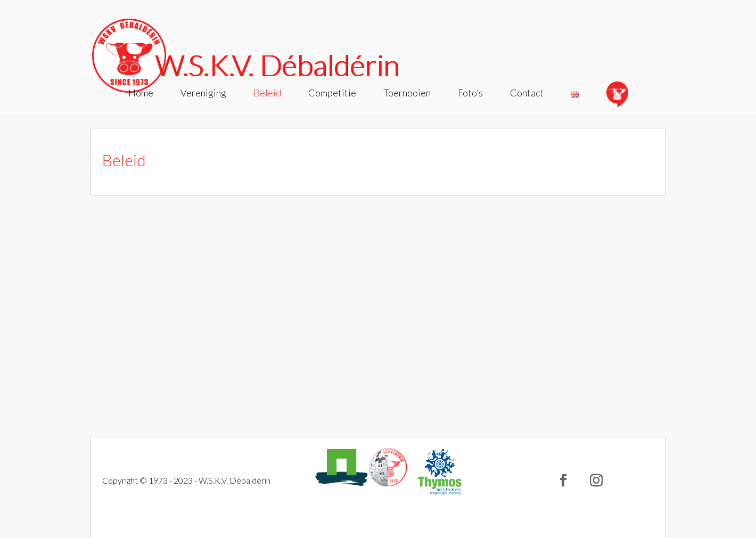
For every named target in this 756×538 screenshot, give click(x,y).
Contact (527, 94)
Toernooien (407, 94)
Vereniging (203, 94)
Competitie (332, 94)
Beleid (267, 94)
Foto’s (470, 94)
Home (141, 94)
